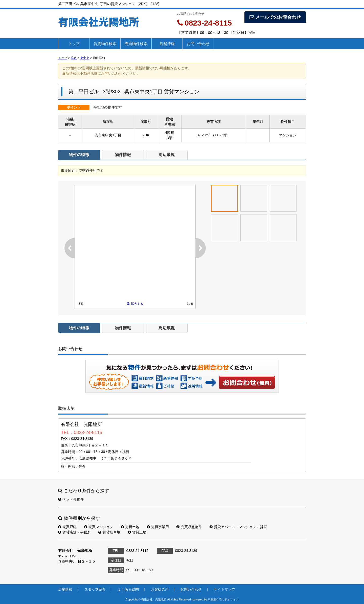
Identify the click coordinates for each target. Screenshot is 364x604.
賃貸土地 (137, 532)
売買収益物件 (189, 527)
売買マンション (99, 527)
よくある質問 (128, 589)
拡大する (135, 304)
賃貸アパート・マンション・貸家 (238, 527)
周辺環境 (167, 155)
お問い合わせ (198, 44)
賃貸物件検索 (105, 44)
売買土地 (130, 527)
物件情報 (123, 155)
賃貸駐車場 (109, 532)
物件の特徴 (79, 155)
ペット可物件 (71, 499)
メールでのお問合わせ (275, 17)
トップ (74, 44)
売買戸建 (67, 527)
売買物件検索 (136, 44)
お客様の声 (160, 589)
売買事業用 (158, 527)
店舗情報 (167, 44)
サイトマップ (224, 589)
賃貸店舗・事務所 (74, 532)
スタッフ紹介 (95, 589)
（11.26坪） (221, 135)
